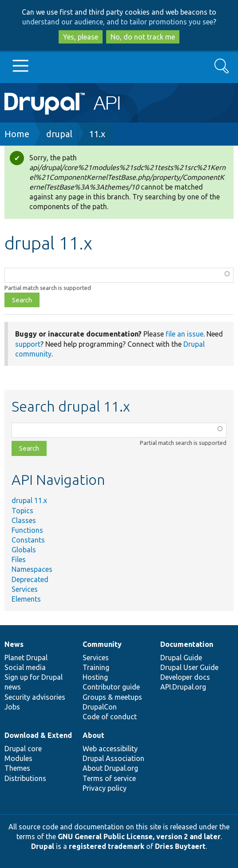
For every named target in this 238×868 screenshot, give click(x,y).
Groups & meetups (112, 697)
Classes (24, 520)
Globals (24, 550)
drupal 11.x (29, 500)
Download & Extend (38, 735)
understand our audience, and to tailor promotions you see (118, 22)
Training (96, 667)
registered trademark (107, 846)
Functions (27, 530)
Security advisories (35, 697)
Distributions (25, 778)
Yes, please (81, 37)
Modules (18, 758)
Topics (22, 511)
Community (102, 644)
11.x (97, 134)
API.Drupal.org (183, 687)
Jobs (12, 707)
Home (17, 134)
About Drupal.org (110, 768)
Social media (25, 667)
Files (19, 559)
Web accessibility (110, 749)
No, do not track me (143, 37)
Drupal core (23, 749)
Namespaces (32, 569)
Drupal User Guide (189, 667)
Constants (28, 540)
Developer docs (185, 677)
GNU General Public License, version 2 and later (139, 836)
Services (25, 589)
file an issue (184, 334)
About (93, 735)
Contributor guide (111, 687)
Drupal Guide (181, 658)
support (28, 344)
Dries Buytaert (180, 846)
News (14, 644)
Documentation (187, 644)
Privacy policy (105, 788)
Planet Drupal (26, 658)
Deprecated (30, 579)
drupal (59, 134)
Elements (26, 599)
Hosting (95, 677)
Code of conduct (110, 717)
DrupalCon (100, 707)
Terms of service (109, 778)
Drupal (43, 846)
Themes (17, 768)
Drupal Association (113, 758)
